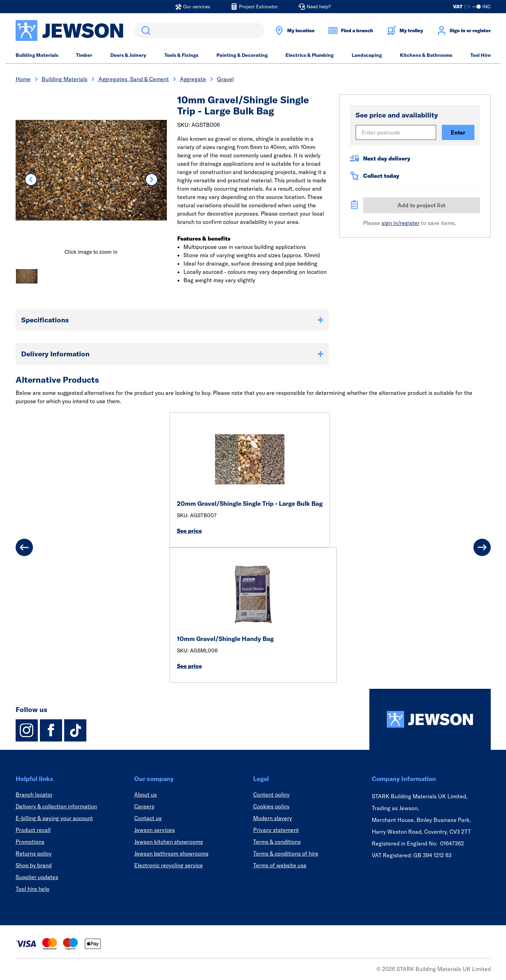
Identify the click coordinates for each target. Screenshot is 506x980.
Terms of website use (280, 865)
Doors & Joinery (128, 55)
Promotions (30, 842)
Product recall (33, 830)
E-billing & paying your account (54, 818)
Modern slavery (273, 818)
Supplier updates (37, 877)
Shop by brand (34, 865)
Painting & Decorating (242, 55)
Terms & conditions (277, 842)
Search (145, 31)
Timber (84, 55)
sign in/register (401, 223)
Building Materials (37, 55)
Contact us (148, 818)
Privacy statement (276, 830)
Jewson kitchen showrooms (169, 842)
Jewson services (155, 830)
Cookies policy (271, 806)
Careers (144, 806)
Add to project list (421, 205)
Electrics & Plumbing (310, 55)
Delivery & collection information (56, 806)
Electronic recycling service (169, 865)
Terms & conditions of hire (286, 853)
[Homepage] (430, 719)
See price (189, 531)
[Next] (482, 547)
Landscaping (367, 55)
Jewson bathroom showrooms (171, 853)
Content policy (271, 795)
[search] (199, 31)
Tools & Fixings (181, 55)
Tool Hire (481, 55)
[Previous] (24, 547)
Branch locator (34, 795)
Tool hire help (32, 889)
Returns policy (34, 853)
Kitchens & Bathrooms (426, 55)
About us (145, 795)
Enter (458, 132)
